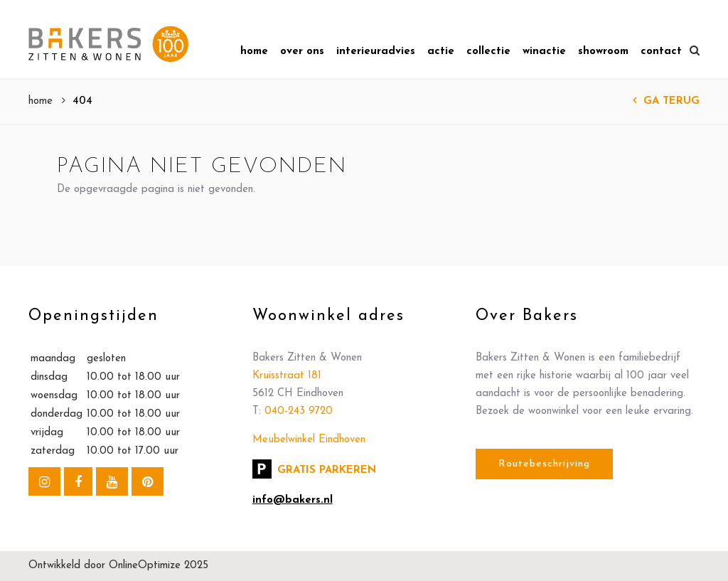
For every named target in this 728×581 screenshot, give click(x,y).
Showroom (603, 52)
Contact (661, 52)
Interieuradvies (376, 52)
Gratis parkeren (327, 470)
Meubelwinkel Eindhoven (309, 440)
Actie (441, 52)
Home (254, 52)
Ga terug (666, 101)
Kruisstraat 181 (287, 376)
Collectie (488, 52)
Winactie (544, 52)
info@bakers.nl (293, 500)
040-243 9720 (299, 411)
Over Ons (302, 52)
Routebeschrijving (544, 464)
